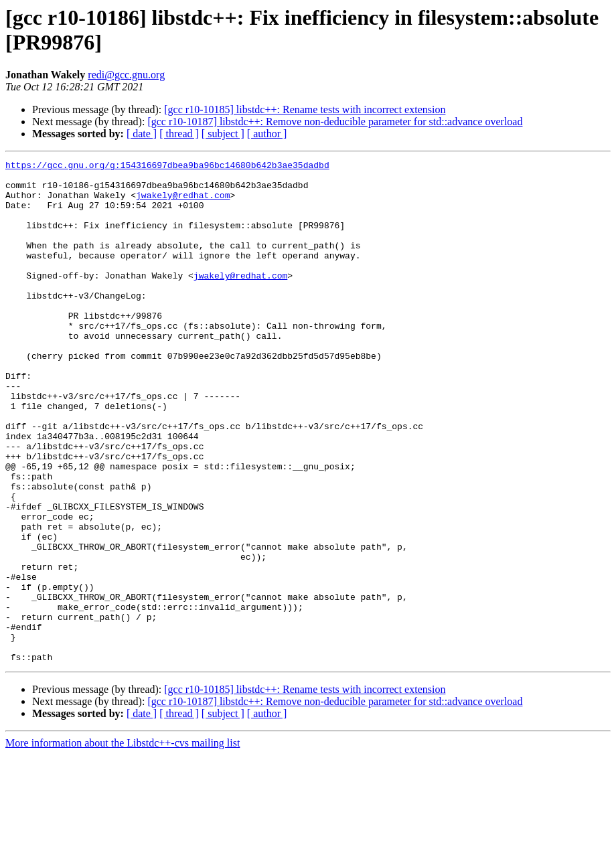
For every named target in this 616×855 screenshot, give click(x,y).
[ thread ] (179, 134)
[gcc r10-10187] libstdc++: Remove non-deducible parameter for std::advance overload (335, 122)
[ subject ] (223, 134)
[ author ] (267, 134)
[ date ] (142, 134)
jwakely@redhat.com (183, 203)
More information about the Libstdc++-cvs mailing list (123, 843)
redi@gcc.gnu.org (126, 75)
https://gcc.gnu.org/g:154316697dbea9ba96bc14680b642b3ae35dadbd (167, 167)
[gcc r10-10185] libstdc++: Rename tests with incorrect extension (305, 109)
